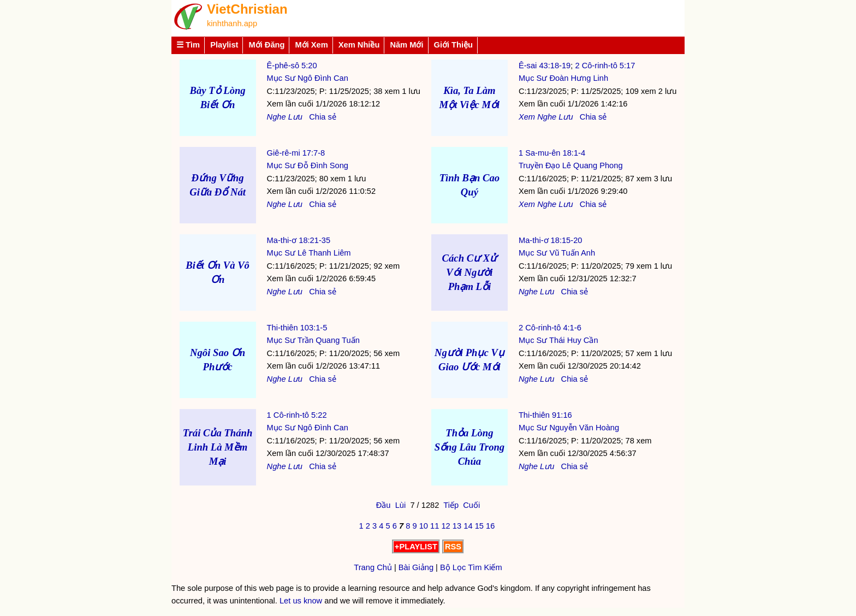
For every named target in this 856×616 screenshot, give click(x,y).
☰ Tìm (188, 45)
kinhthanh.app (232, 23)
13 (457, 526)
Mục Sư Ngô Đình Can (308, 78)
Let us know (301, 601)
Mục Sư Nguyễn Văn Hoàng (569, 428)
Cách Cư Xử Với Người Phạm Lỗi (470, 272)
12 (445, 526)
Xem (527, 117)
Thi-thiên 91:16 (545, 415)
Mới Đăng (266, 45)
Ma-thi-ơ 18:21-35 (299, 240)
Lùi (401, 505)
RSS (453, 547)
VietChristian (247, 9)
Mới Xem (311, 45)
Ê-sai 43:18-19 (545, 66)
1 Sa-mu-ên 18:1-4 (552, 153)
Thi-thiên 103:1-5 (297, 328)
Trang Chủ (373, 567)
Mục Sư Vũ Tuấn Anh (557, 253)
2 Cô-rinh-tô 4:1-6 (550, 328)
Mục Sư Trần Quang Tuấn (313, 340)
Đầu (384, 505)
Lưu (295, 117)
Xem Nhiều (359, 45)
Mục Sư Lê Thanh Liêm (309, 253)
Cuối (471, 505)
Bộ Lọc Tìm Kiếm (471, 567)
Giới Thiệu (454, 45)
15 (479, 526)
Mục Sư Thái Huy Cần (558, 340)
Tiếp (451, 505)
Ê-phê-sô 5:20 (292, 66)
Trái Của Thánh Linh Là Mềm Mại (218, 447)
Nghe (277, 117)
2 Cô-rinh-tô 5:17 (605, 66)
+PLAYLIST (416, 547)
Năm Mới (406, 45)
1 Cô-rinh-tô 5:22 (297, 415)
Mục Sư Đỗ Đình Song (308, 165)
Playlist (224, 45)
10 (424, 526)
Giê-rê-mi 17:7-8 (296, 153)
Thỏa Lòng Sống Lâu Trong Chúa (470, 447)
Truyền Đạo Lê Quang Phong (571, 165)
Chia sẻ (323, 117)
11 (435, 526)
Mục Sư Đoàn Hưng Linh (563, 78)
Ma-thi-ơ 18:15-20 (551, 240)
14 (468, 526)
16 (490, 526)
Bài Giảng (416, 567)
